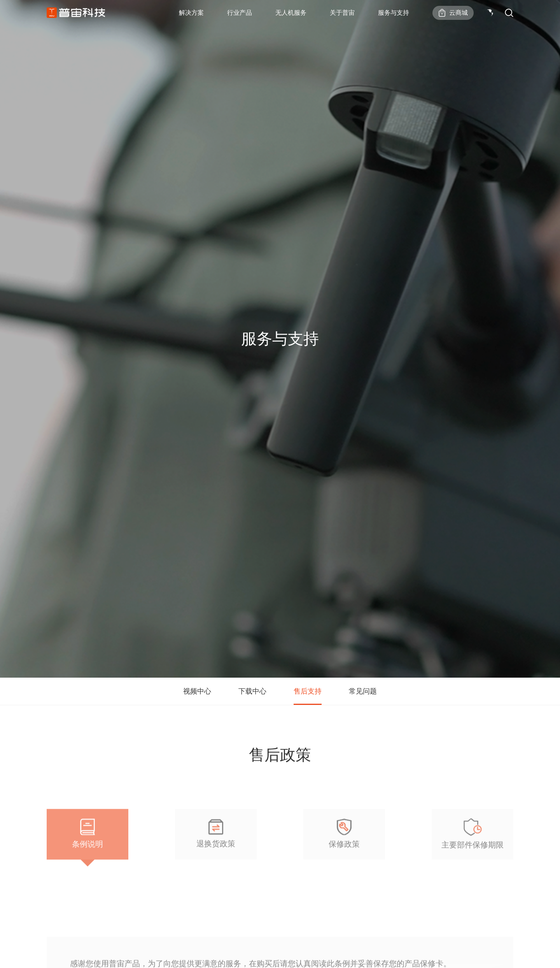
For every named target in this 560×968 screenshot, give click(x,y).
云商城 (458, 13)
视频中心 (197, 691)
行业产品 (240, 13)
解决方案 (191, 13)
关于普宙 (342, 13)
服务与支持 (394, 13)
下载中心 (252, 691)
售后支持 (308, 691)
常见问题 (363, 691)
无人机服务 (291, 13)
